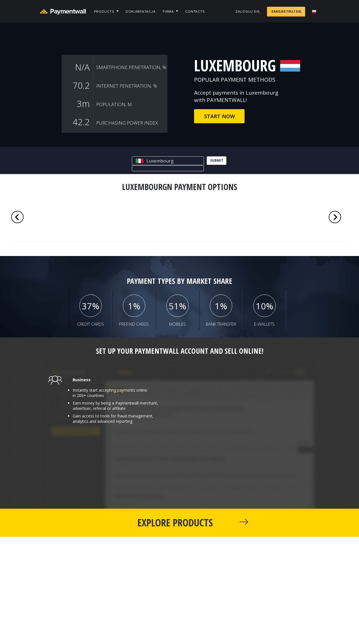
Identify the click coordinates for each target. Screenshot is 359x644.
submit (217, 160)
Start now (219, 116)
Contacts (195, 12)
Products (104, 12)
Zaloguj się (248, 12)
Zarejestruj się (286, 12)
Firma (168, 12)
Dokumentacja (141, 12)
